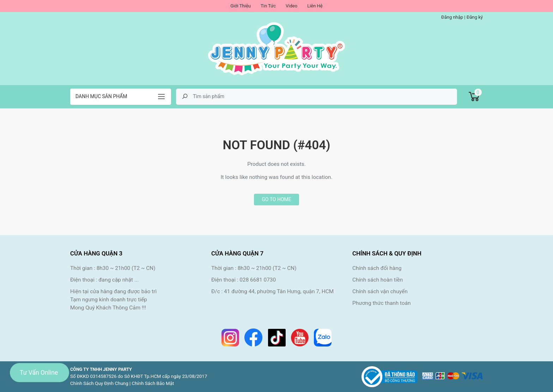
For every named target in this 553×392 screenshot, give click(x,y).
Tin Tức (268, 6)
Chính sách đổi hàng (377, 268)
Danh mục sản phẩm (101, 96)
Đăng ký (475, 17)
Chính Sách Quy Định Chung (99, 383)
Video (291, 6)
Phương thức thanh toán (382, 303)
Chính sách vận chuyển (380, 291)
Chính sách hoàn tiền (378, 280)
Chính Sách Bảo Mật (153, 383)
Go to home (276, 199)
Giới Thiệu (241, 6)
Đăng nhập (452, 17)
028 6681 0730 (258, 280)
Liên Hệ (315, 6)
